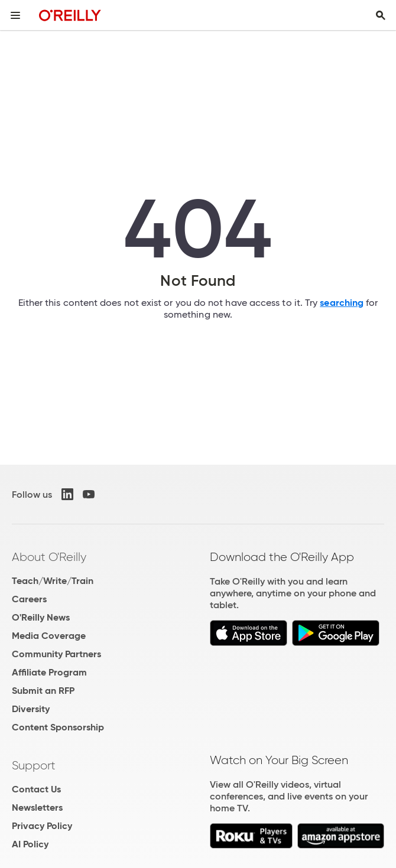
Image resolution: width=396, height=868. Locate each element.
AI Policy (30, 844)
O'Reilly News (41, 617)
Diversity (31, 709)
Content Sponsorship (58, 727)
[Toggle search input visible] (381, 15)
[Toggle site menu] (15, 15)
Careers (29, 599)
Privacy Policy (42, 826)
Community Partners (56, 654)
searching (342, 303)
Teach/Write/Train (53, 581)
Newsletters (37, 807)
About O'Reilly (49, 557)
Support (34, 765)
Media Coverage (49, 636)
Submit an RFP (43, 691)
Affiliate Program (49, 672)
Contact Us (36, 789)
